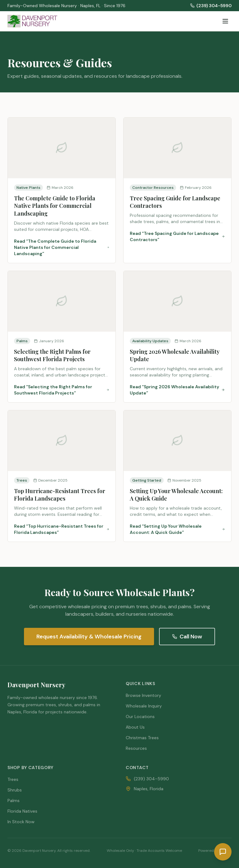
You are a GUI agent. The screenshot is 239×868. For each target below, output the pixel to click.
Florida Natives (22, 811)
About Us (135, 727)
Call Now (187, 637)
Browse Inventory (143, 695)
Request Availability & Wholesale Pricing (89, 637)
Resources (136, 748)
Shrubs (15, 790)
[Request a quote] (223, 852)
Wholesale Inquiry (144, 706)
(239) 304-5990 (211, 6)
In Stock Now (21, 822)
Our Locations (140, 716)
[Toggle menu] (225, 21)
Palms (14, 800)
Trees (13, 779)
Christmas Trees (142, 738)
